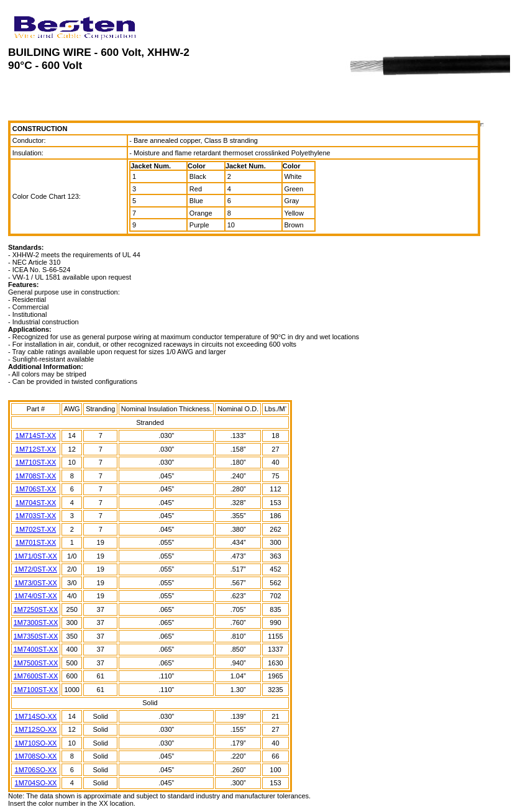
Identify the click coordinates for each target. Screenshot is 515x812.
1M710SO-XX (36, 743)
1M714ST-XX (36, 436)
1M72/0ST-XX (35, 569)
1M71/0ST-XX (35, 556)
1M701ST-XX (36, 542)
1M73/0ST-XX (35, 583)
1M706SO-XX (36, 770)
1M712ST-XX (36, 449)
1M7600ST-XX (36, 676)
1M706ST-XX (36, 489)
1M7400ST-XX (36, 649)
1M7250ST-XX (36, 609)
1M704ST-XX (36, 503)
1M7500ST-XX (36, 663)
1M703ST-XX (36, 516)
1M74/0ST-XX (35, 596)
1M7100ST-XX (36, 690)
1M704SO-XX (36, 783)
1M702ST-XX (36, 529)
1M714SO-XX (36, 716)
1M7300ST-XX (36, 623)
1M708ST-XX (36, 476)
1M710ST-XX (36, 462)
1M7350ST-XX (36, 636)
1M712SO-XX (36, 729)
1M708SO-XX (36, 756)
